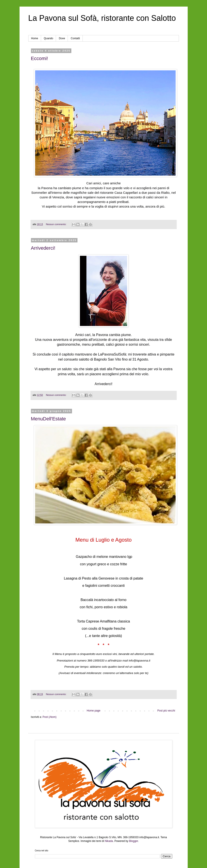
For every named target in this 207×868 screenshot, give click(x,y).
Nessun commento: (56, 224)
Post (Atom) (49, 717)
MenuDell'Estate (49, 419)
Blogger (134, 841)
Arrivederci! (43, 248)
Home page (94, 711)
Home (35, 38)
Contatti (75, 38)
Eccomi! (40, 58)
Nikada (109, 841)
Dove (62, 38)
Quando (49, 38)
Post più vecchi (166, 711)
